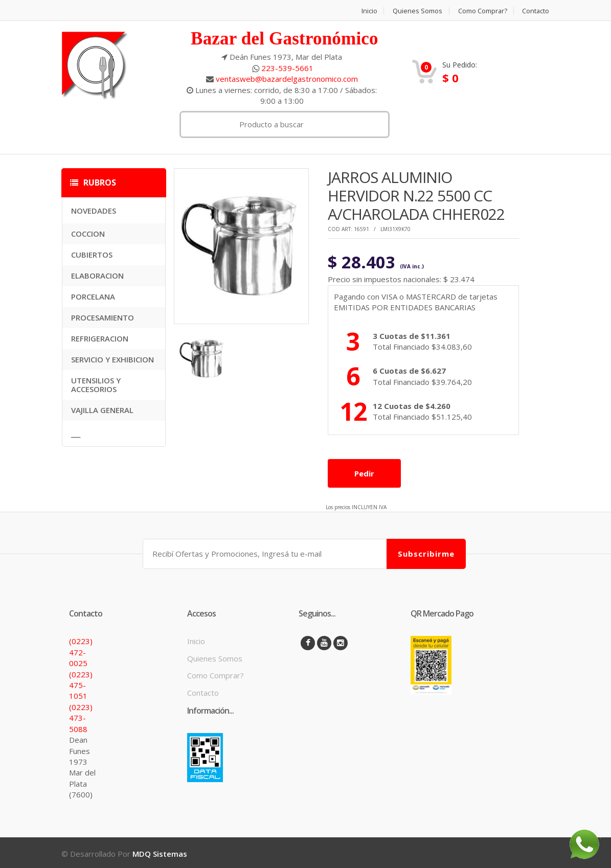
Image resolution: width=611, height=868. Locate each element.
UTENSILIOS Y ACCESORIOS (96, 385)
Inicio (368, 11)
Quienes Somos (416, 11)
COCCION (88, 234)
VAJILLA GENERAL (102, 410)
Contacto (536, 11)
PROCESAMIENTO (103, 317)
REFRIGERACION (100, 338)
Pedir (364, 473)
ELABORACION (97, 276)
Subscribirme (426, 552)
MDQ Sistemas (160, 852)
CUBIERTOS (92, 255)
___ (76, 433)
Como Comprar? (482, 11)
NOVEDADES (94, 211)
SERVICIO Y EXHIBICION (112, 359)
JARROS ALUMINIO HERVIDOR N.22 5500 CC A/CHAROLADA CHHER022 (416, 196)
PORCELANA (93, 296)
